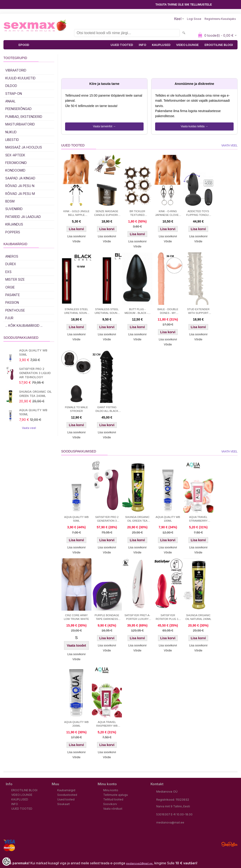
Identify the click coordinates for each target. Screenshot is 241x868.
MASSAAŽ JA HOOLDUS (24, 147)
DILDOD (11, 86)
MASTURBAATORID (20, 124)
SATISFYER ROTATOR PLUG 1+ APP (168, 618)
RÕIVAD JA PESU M (20, 194)
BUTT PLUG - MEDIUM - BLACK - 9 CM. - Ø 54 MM (137, 312)
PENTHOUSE (15, 310)
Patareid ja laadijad (23, 217)
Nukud (11, 132)
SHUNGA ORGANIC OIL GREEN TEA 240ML (35, 394)
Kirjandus (14, 224)
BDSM (10, 201)
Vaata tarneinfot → (104, 126)
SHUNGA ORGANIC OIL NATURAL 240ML (198, 617)
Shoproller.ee (229, 844)
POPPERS (13, 232)
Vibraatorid (16, 70)
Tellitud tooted (113, 799)
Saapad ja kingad (20, 178)
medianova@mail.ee (170, 822)
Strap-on (14, 94)
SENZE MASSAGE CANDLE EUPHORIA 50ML (107, 214)
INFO (142, 45)
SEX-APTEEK (15, 155)
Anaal (10, 101)
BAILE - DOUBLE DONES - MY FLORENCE (168, 312)
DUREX (11, 264)
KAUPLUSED (161, 45)
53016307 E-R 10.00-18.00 (174, 814)
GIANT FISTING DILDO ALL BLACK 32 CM (107, 410)
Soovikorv (110, 804)
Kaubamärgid (66, 790)
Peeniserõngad (18, 109)
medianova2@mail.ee (139, 863)
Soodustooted (67, 795)
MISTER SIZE (15, 279)
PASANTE (13, 295)
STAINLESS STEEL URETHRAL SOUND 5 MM (107, 312)
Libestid (12, 140)
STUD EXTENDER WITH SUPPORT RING (198, 312)
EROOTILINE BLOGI (219, 45)
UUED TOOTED (122, 45)
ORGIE (10, 287)
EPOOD (24, 45)
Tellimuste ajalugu (116, 795)
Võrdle (77, 241)
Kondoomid (15, 170)
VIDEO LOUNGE (187, 45)
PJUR (9, 318)
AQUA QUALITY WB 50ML (33, 352)
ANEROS (12, 256)
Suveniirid (14, 209)
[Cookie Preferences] (6, 862)
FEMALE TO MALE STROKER (76, 409)
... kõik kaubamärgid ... (24, 325)
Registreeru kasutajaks (220, 19)
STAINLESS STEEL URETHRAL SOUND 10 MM (76, 312)
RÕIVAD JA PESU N (20, 186)
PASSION (12, 302)
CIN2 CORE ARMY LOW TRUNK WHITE (76, 617)
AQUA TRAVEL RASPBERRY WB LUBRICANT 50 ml (107, 724)
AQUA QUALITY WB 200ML (76, 724)
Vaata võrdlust (113, 809)
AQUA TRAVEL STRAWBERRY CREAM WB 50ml (198, 519)
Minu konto (111, 790)
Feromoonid (16, 163)
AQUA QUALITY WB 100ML (33, 412)
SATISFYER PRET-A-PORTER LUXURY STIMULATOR (137, 618)
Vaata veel (29, 428)
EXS (8, 272)
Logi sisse (194, 19)
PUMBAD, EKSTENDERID (24, 117)
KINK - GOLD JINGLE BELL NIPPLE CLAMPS (76, 214)
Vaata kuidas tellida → (194, 126)
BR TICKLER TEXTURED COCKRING (137, 214)
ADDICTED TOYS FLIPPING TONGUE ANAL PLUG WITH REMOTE (198, 214)
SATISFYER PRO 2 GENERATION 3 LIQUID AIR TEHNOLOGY (35, 373)
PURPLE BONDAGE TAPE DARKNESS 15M (107, 618)
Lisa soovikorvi (77, 236)
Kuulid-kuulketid (20, 78)
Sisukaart (63, 804)
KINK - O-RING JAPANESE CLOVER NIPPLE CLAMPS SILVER (168, 214)
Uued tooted (66, 799)
